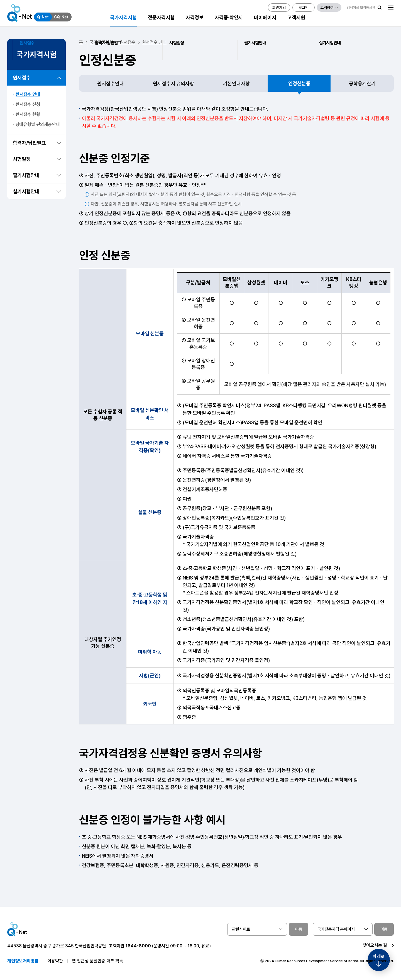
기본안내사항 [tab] (236, 83)
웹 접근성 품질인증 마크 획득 (97, 961)
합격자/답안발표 (29, 143)
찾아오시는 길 (375, 945)
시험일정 (22, 159)
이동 (299, 929)
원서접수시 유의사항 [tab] (173, 83)
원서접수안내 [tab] (111, 83)
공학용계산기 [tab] (362, 83)
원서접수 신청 (28, 104)
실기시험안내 (26, 191)
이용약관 (55, 961)
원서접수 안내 (28, 94)
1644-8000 (138, 946)
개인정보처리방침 (23, 961)
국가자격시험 (101, 42)
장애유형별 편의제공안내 (38, 124)
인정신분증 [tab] (299, 83)
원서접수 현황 (28, 114)
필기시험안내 (26, 175)
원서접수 (22, 78)
